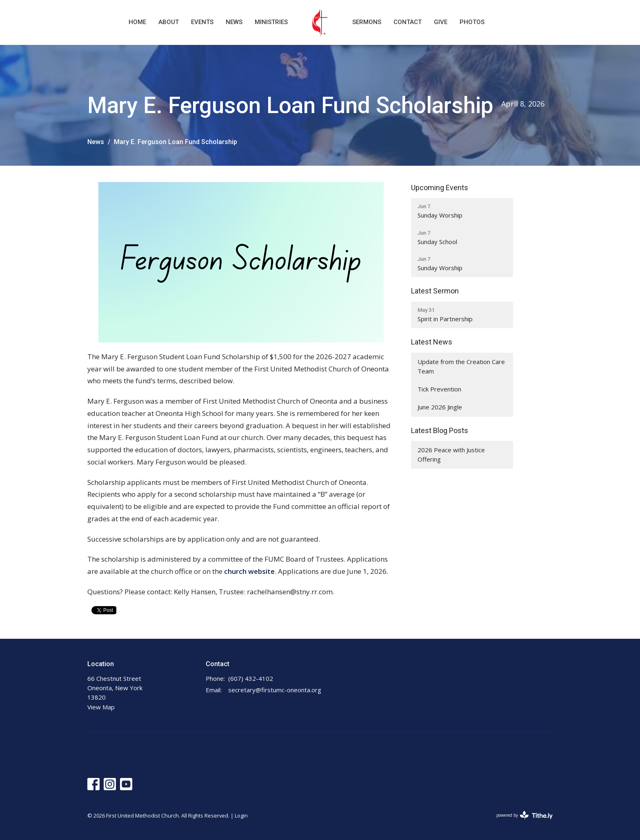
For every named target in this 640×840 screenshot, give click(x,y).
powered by (524, 815)
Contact (408, 22)
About (169, 22)
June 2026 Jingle (440, 407)
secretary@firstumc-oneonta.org (275, 690)
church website (249, 571)
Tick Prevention (439, 389)
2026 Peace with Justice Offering (451, 454)
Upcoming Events (440, 188)
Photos (472, 22)
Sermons (367, 22)
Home (137, 22)
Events (202, 22)
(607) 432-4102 (251, 678)
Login (241, 816)
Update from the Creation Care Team (461, 366)
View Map (101, 707)
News (234, 22)
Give (441, 22)
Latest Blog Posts (440, 430)
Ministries (271, 22)
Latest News (432, 342)
